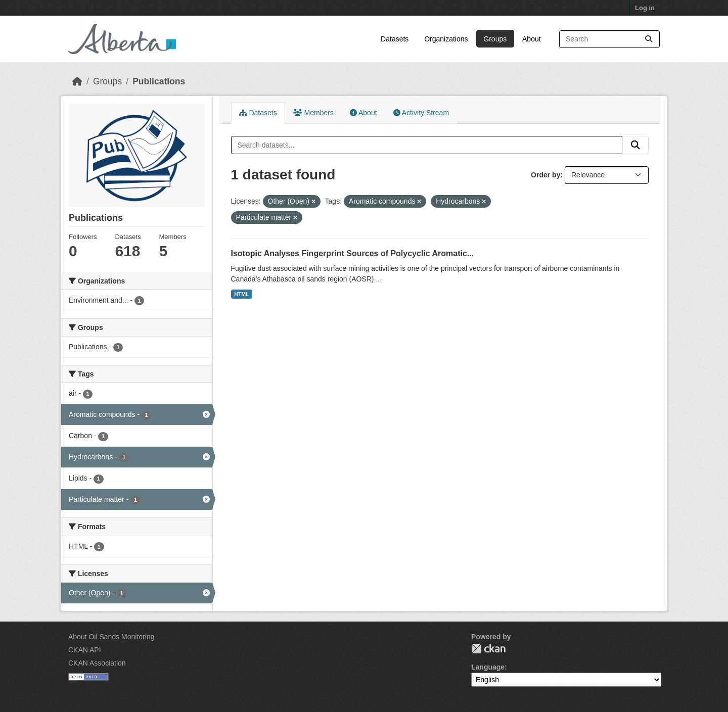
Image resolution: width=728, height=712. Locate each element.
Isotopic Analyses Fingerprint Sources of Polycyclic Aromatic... (353, 253)
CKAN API (85, 650)
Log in (645, 8)
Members (313, 113)
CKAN (488, 649)
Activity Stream (421, 113)
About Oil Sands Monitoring (111, 637)
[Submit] (649, 39)
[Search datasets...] (609, 39)
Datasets (395, 39)
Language (488, 667)
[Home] (77, 81)
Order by (545, 175)
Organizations (446, 39)
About (532, 39)
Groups (495, 39)
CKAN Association (97, 663)
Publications (159, 81)
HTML (241, 294)
